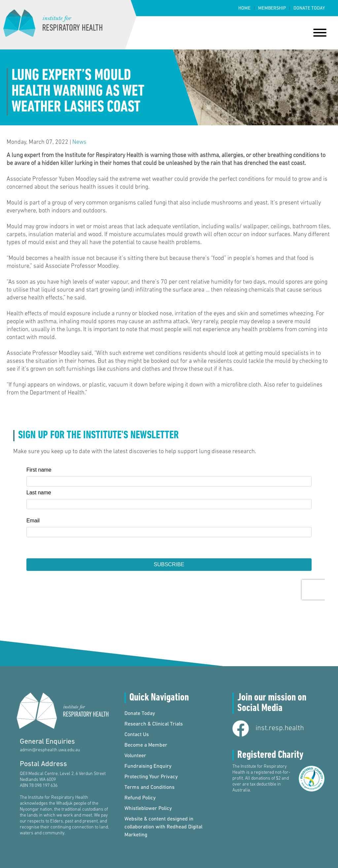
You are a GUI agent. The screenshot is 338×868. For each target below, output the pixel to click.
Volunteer (135, 756)
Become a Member (146, 745)
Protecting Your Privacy (151, 777)
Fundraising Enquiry (148, 766)
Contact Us (137, 735)
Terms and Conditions (150, 788)
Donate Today (309, 8)
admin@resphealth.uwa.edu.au (50, 750)
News (79, 142)
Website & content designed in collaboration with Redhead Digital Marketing (163, 827)
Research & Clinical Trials (154, 724)
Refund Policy (140, 798)
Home (244, 8)
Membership (272, 8)
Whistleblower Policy (148, 809)
